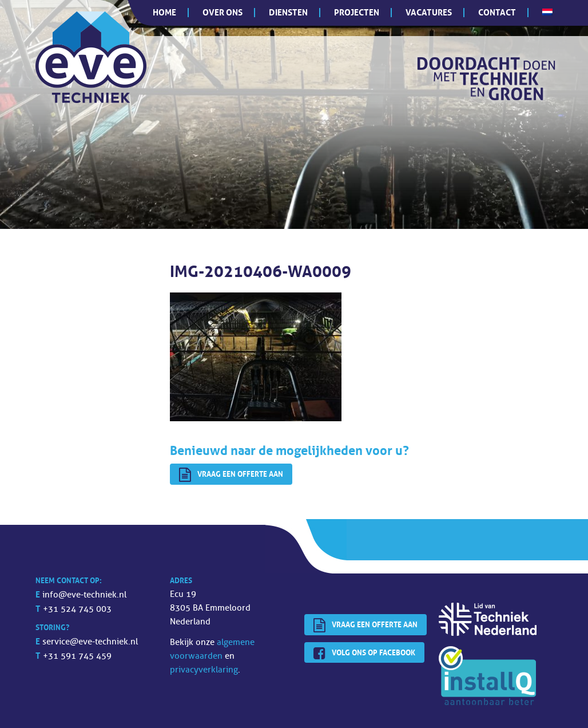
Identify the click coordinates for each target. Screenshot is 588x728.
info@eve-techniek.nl (84, 595)
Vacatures (429, 12)
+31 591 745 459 (77, 656)
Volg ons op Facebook (364, 654)
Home (164, 12)
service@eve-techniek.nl (90, 642)
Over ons (223, 12)
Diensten (288, 12)
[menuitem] (547, 12)
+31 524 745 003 (77, 609)
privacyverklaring (204, 670)
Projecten (357, 12)
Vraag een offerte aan (231, 475)
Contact (497, 12)
